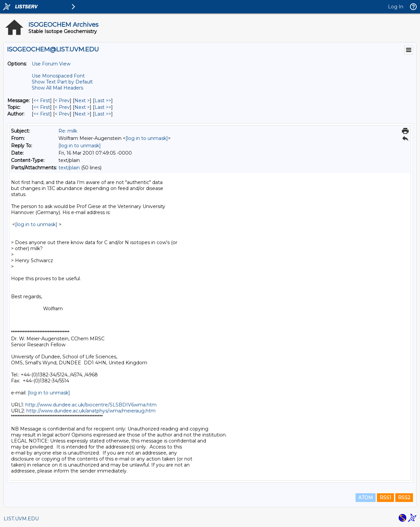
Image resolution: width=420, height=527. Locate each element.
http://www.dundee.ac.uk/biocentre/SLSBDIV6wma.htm (91, 405)
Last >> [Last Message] (103, 101)
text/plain (69, 168)
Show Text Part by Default (62, 82)
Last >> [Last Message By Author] (103, 114)
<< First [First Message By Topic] (42, 107)
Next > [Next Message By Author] (82, 114)
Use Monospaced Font (58, 76)
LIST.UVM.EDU (21, 519)
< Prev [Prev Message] (62, 101)
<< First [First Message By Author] (42, 114)
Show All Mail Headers (57, 88)
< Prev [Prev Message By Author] (62, 114)
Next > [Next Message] (82, 101)
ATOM (366, 498)
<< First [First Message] (42, 101)
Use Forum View (51, 64)
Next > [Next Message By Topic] (82, 107)
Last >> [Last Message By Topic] (103, 107)
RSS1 (385, 498)
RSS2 (404, 498)
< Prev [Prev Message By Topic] (62, 107)
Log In (396, 7)
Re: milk (68, 131)
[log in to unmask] (147, 138)
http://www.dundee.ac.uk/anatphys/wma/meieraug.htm (91, 411)
